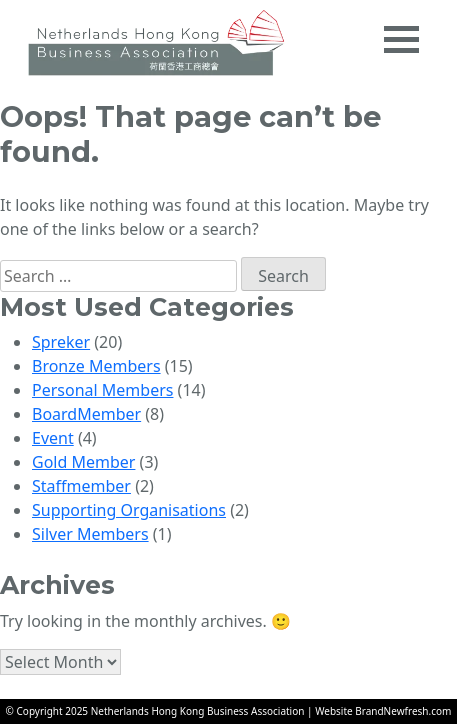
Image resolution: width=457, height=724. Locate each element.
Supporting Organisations (129, 510)
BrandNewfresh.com (403, 711)
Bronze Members (96, 366)
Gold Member (83, 462)
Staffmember (81, 486)
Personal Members (102, 390)
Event (53, 438)
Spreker (61, 342)
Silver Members (90, 534)
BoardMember (86, 414)
